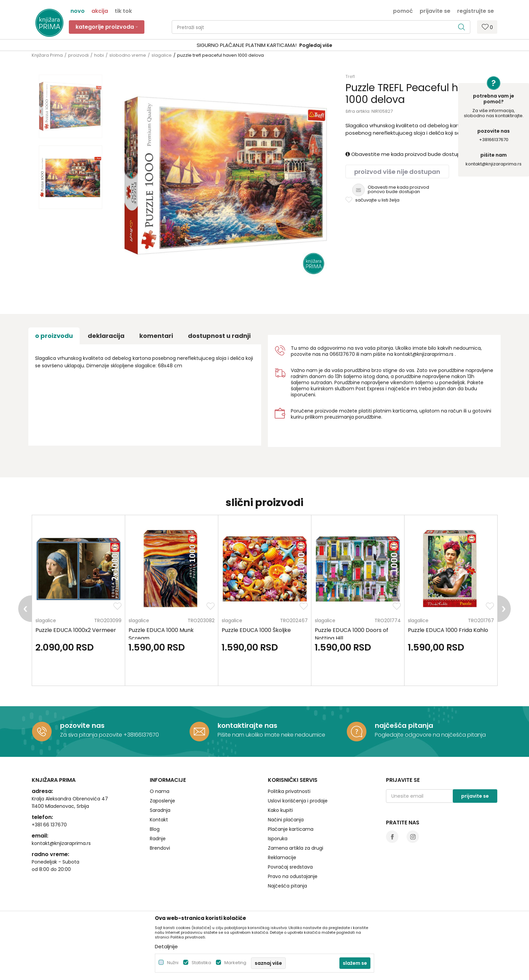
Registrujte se (476, 10)
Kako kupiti (280, 810)
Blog (155, 829)
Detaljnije (166, 946)
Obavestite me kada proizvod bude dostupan (406, 154)
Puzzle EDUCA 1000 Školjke (256, 630)
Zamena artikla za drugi (296, 848)
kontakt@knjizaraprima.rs (494, 164)
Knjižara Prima (47, 55)
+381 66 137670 (49, 825)
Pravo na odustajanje (293, 876)
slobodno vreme (128, 55)
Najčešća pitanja (287, 886)
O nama (160, 791)
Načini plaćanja (286, 820)
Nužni (173, 963)
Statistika (201, 963)
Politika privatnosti (289, 791)
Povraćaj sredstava (290, 867)
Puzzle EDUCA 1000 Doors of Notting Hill (352, 634)
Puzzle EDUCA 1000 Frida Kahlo (448, 630)
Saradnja (160, 810)
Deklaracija (106, 336)
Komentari (156, 336)
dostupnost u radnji (219, 336)
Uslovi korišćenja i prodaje (298, 801)
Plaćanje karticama (291, 829)
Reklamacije (282, 857)
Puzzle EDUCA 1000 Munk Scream (161, 634)
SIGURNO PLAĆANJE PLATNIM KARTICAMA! (247, 45)
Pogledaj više (316, 45)
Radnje (158, 839)
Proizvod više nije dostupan (397, 172)
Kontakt (159, 820)
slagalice (162, 55)
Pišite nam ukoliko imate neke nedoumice (271, 735)
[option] (264, 45)
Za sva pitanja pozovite (92, 735)
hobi (99, 55)
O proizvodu (54, 336)
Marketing (235, 963)
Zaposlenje (162, 801)
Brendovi (160, 848)
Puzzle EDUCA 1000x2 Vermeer (76, 630)
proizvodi (78, 55)
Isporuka (278, 839)
